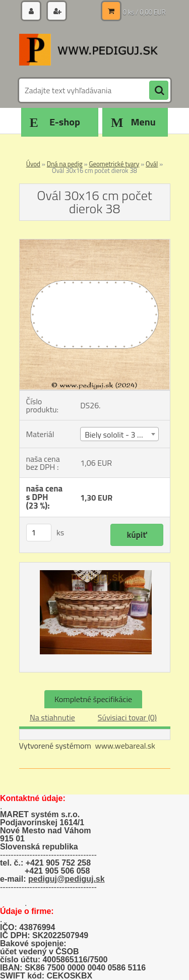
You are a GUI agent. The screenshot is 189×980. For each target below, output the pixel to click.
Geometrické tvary (114, 164)
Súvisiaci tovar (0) (127, 717)
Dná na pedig (65, 164)
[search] (159, 91)
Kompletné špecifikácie (93, 699)
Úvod (33, 164)
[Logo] (88, 49)
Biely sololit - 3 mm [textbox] (118, 435)
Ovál (152, 164)
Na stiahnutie (52, 717)
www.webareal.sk (125, 746)
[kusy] (39, 533)
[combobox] (119, 434)
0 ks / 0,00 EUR (144, 12)
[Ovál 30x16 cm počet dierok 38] (95, 243)
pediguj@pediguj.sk (67, 879)
